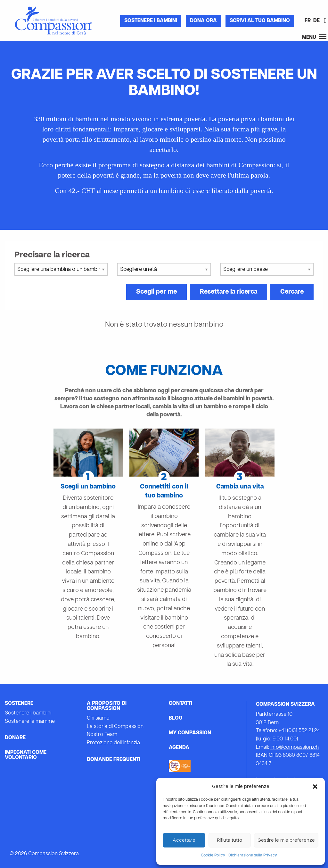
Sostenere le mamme (30, 722)
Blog (176, 718)
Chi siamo (98, 718)
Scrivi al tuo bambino (260, 21)
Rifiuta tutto (230, 840)
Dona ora (203, 21)
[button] (315, 787)
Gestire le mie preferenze (286, 840)
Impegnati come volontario (26, 755)
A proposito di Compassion (107, 706)
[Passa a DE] (316, 21)
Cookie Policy (213, 855)
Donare (15, 738)
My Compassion (190, 733)
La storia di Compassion (115, 727)
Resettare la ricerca (229, 292)
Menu (314, 37)
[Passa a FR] (308, 21)
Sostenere (19, 704)
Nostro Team (102, 735)
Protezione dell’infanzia (113, 743)
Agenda (179, 748)
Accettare (184, 840)
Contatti (180, 704)
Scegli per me (156, 292)
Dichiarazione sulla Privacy (253, 855)
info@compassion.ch (295, 747)
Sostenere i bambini (151, 21)
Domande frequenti (114, 760)
